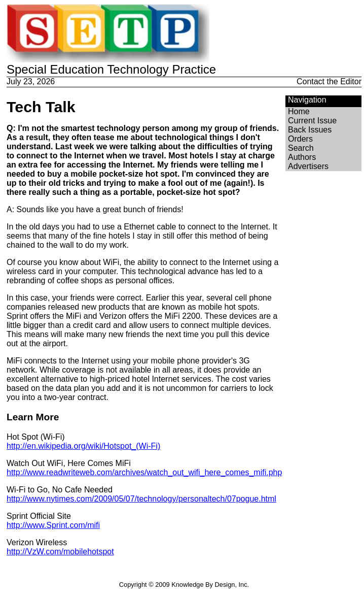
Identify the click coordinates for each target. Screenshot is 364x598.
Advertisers (308, 166)
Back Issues (310, 130)
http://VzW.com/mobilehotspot (60, 552)
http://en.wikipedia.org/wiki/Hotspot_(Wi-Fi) (83, 446)
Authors (302, 157)
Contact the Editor (329, 81)
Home (299, 111)
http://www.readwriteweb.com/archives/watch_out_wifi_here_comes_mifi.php (144, 472)
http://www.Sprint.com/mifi (53, 525)
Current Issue (312, 121)
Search (301, 148)
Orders (300, 139)
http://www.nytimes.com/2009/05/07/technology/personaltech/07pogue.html (141, 499)
